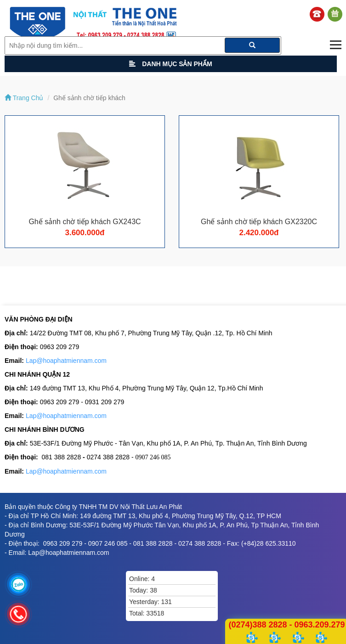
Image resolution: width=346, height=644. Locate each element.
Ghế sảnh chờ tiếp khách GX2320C (259, 222)
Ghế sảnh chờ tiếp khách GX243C (85, 222)
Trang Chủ (24, 98)
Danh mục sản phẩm (170, 64)
